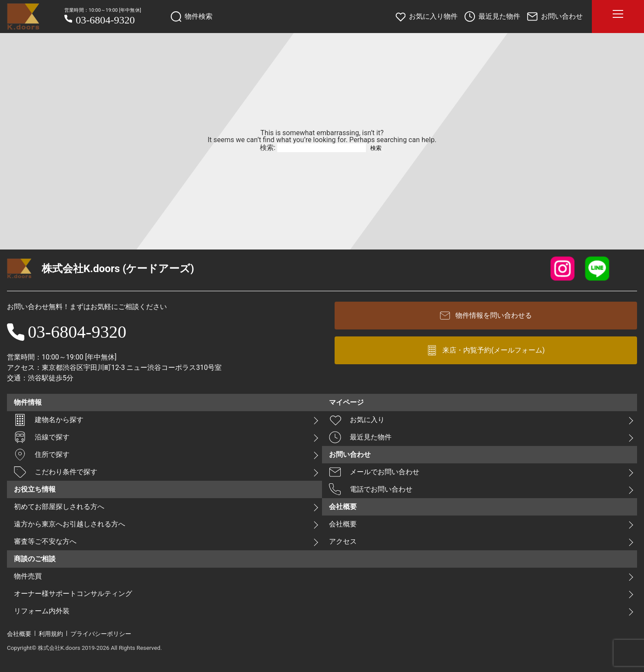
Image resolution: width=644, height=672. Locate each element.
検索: (268, 148)
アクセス (343, 541)
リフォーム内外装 (42, 611)
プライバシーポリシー (101, 634)
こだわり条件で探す (56, 472)
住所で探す (42, 455)
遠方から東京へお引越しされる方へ (70, 524)
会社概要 (343, 524)
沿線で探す (42, 437)
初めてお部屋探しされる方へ (59, 507)
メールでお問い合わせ (374, 472)
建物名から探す (49, 420)
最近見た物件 (360, 437)
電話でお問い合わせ (371, 489)
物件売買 (28, 576)
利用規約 (51, 634)
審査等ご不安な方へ (45, 541)
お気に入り (357, 420)
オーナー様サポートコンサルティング (73, 594)
